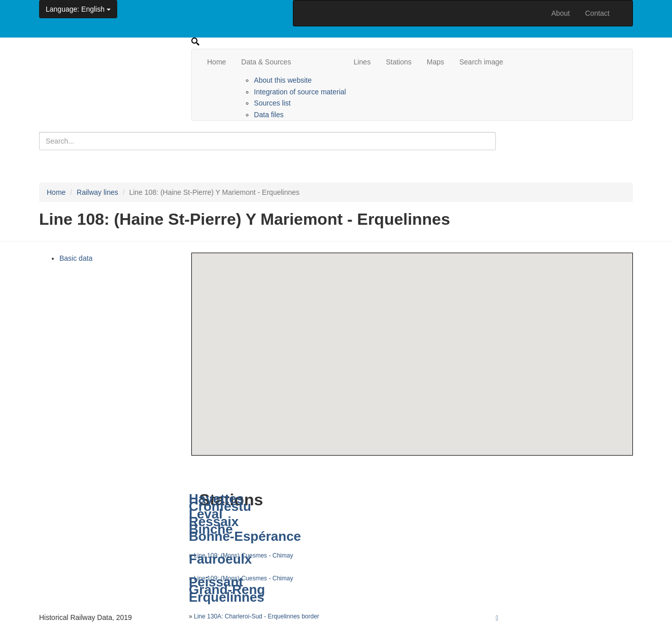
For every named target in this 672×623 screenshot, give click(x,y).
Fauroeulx (220, 559)
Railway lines (97, 192)
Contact (597, 13)
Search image (481, 62)
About (561, 13)
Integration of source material (300, 92)
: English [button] (78, 9)
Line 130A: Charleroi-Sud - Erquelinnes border (257, 616)
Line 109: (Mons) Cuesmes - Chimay (243, 578)
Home (216, 62)
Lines (362, 62)
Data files (268, 115)
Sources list (272, 103)
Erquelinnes (227, 597)
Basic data (76, 258)
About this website (283, 80)
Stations (399, 62)
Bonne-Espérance (245, 536)
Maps (435, 62)
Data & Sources (266, 62)
